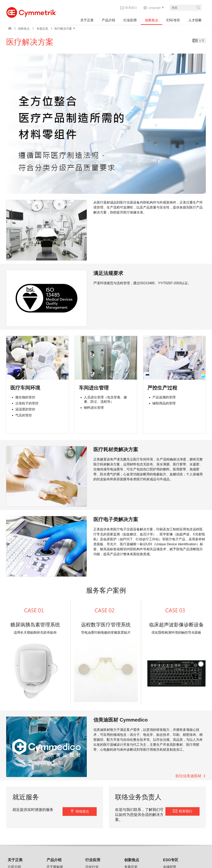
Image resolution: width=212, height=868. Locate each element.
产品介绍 (108, 20)
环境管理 (170, 741)
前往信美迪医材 (188, 636)
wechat (116, 836)
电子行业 (92, 734)
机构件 (52, 748)
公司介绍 (14, 727)
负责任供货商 (173, 755)
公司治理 (170, 734)
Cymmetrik (31, 11)
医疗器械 (53, 762)
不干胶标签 (55, 727)
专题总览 (42, 29)
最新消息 (14, 741)
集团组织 (14, 734)
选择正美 (14, 788)
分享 (202, 41)
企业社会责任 (18, 748)
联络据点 (82, 671)
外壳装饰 (53, 755)
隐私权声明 (75, 820)
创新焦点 (152, 20)
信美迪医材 (137, 820)
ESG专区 (173, 20)
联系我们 (131, 8)
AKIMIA (95, 820)
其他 (50, 769)
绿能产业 (92, 748)
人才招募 (195, 20)
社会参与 (170, 748)
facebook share (107, 836)
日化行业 (92, 727)
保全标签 (53, 734)
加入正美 (14, 795)
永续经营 (170, 727)
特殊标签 (53, 741)
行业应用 (130, 20)
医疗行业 (92, 741)
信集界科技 (114, 820)
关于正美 (87, 20)
